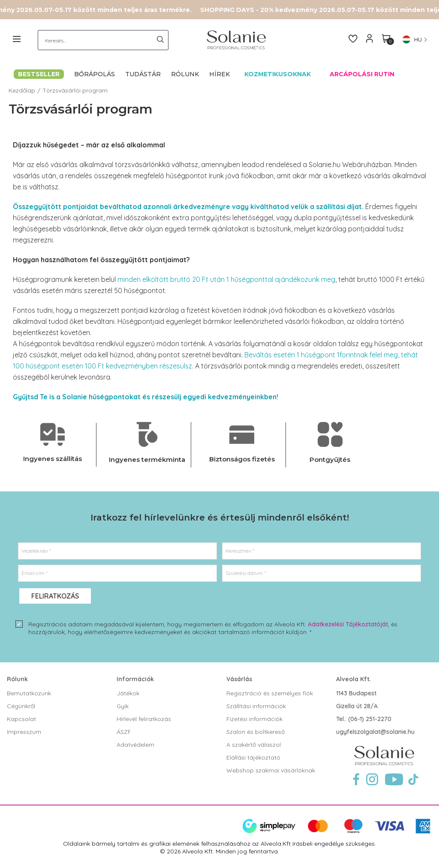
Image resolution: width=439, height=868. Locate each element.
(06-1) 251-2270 (370, 719)
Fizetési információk (254, 719)
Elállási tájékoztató (253, 757)
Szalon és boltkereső (256, 732)
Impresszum (24, 732)
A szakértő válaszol (254, 745)
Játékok (128, 693)
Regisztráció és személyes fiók (270, 693)
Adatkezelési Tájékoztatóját (348, 624)
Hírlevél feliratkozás (144, 719)
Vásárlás (239, 679)
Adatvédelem (135, 745)
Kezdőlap (22, 90)
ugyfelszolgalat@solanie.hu (375, 732)
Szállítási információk (256, 706)
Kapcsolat (21, 719)
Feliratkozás (55, 596)
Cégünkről (21, 706)
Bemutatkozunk (29, 693)
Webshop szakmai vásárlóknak (271, 770)
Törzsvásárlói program (75, 90)
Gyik (123, 706)
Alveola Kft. (354, 679)
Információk (135, 679)
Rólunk (17, 679)
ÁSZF (124, 732)
